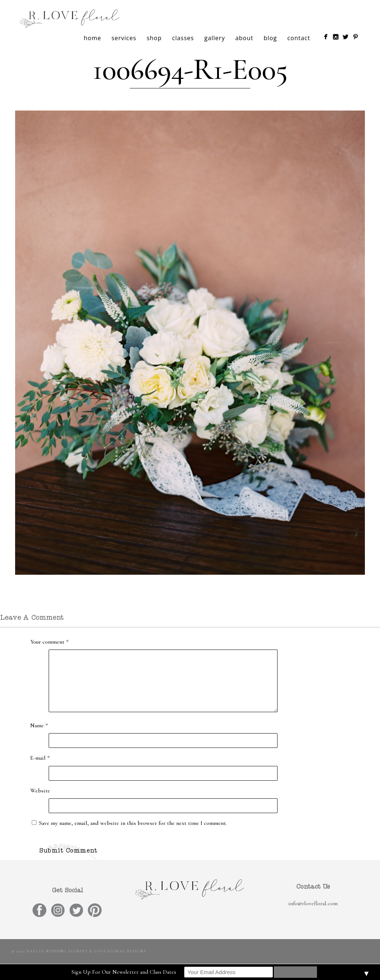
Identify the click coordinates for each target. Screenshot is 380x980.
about (244, 38)
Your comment (49, 642)
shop (154, 38)
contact (299, 38)
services (124, 38)
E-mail (40, 758)
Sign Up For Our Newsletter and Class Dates (124, 972)
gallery (215, 38)
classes (183, 38)
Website (40, 791)
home (92, 38)
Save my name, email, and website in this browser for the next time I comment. (133, 823)
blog (270, 38)
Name (39, 725)
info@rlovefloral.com (313, 903)
